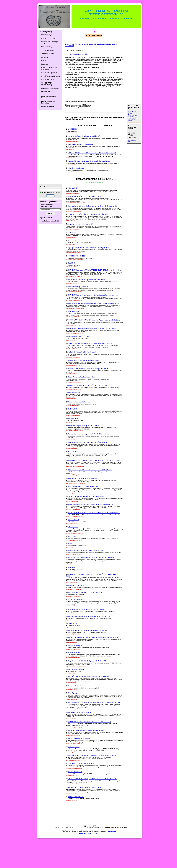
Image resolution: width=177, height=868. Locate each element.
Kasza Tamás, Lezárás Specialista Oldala (82, 377)
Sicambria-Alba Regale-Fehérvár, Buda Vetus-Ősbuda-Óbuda (88, 442)
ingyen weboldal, (132, 118)
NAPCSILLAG (72, 241)
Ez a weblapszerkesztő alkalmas (133, 115)
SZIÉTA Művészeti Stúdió (76, 669)
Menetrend (72, 567)
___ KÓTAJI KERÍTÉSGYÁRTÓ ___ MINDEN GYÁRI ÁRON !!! (88, 214)
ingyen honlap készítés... (132, 120)
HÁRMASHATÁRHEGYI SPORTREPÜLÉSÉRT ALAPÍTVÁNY (88, 385)
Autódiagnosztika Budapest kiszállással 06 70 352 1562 (86, 551)
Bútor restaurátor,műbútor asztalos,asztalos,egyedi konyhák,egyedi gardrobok (93, 637)
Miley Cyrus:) (73, 693)
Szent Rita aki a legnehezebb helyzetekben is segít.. (85, 787)
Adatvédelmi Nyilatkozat (92, 834)
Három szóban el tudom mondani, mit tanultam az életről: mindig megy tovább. (92, 206)
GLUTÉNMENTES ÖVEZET (77, 256)
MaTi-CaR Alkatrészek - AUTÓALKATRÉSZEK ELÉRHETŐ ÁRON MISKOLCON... (95, 270)
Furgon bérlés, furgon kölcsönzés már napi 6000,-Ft (84, 136)
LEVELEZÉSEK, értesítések (50, 88)
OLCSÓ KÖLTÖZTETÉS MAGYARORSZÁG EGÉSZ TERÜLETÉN (90, 722)
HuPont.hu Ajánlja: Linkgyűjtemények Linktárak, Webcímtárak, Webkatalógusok (94, 303)
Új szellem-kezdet (74, 392)
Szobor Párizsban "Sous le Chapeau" (80, 712)
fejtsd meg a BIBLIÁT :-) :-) (77, 586)
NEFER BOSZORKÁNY (76, 797)
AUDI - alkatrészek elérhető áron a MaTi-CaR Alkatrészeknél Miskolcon (91, 505)
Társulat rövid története (49, 50)
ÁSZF (81, 834)
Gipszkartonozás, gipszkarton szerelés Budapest (84, 360)
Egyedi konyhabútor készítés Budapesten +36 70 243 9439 (87, 661)
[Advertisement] (48, 147)
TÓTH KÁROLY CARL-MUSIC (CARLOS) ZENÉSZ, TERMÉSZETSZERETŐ (93, 779)
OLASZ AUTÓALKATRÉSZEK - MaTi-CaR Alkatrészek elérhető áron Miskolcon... (94, 513)
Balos (70, 544)
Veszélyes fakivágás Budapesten (79, 287)
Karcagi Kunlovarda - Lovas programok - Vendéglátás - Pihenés (89, 434)
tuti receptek (72, 537)
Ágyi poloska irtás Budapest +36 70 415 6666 (83, 478)
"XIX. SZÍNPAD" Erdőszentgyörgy (47, 84)
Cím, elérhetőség (47, 47)
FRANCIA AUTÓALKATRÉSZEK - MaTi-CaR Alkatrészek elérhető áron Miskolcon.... (95, 460)
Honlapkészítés (112, 831)
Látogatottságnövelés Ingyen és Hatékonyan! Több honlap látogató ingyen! (92, 328)
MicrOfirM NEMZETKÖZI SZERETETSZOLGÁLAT (84, 487)
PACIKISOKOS (72, 129)
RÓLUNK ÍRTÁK (47, 92)
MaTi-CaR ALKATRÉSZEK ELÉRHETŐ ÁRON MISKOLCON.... (88, 196)
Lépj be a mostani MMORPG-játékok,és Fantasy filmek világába (89, 369)
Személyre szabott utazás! (77, 600)
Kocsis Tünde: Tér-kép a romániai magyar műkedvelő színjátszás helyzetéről (91, 44)
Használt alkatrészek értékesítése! (79, 402)
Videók (44, 61)
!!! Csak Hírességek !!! (75, 772)
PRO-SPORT (72, 232)
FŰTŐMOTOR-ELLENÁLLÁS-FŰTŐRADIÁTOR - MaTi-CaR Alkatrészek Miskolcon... (95, 703)
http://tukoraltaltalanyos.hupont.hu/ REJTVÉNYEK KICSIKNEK (88, 609)
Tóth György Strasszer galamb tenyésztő (81, 764)
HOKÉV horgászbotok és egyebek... (80, 739)
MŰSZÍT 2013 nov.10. (48, 80)
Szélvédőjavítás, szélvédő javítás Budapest (82, 352)
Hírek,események (47, 35)
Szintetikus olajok (74, 312)
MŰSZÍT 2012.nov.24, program (51, 76)
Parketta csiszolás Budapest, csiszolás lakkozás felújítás (86, 730)
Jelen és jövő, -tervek (48, 54)
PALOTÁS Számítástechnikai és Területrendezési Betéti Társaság (89, 676)
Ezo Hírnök (72, 263)
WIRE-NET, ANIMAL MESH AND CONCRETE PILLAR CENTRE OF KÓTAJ (92, 153)
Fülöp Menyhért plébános (76, 168)
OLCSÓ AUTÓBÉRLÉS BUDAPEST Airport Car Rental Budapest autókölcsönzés (94, 320)
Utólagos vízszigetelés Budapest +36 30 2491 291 (84, 426)
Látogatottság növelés (132, 141)
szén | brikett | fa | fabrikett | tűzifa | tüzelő (81, 144)
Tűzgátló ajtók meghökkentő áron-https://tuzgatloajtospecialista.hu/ (89, 161)
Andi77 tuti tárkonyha (75, 646)
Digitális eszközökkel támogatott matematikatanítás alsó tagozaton (90, 616)
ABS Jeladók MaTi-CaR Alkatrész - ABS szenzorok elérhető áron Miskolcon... (93, 755)
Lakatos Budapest (74, 653)
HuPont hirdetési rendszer (94, 183)
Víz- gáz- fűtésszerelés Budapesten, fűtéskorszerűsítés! (86, 496)
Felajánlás (45, 64)
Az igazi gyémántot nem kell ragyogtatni (80, 224)
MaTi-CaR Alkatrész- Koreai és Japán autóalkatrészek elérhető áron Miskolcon (93, 295)
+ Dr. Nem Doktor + (74, 188)
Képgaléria (45, 57)
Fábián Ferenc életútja (48, 38)
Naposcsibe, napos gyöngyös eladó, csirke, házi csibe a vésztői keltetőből (92, 558)
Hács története (73, 419)
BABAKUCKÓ (73, 409)
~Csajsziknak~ (73, 527)
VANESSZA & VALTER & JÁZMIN (79, 337)
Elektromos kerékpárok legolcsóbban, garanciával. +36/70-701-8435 (90, 470)
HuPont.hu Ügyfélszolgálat (50, 221)
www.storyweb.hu (74, 747)
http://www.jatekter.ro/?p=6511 (79, 54)
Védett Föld (72, 452)
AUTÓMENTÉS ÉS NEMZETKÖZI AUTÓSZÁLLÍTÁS (85, 593)
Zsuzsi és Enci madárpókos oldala (79, 686)
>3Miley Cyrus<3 (74, 520)
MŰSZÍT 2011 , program (49, 73)
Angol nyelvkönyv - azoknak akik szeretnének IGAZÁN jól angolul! (88, 248)
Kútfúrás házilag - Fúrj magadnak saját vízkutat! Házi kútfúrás (88, 630)
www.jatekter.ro (70, 46)
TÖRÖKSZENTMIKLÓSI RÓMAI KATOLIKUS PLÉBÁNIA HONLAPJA (90, 344)
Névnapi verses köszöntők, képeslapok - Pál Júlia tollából (87, 280)
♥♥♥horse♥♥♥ (73, 623)
